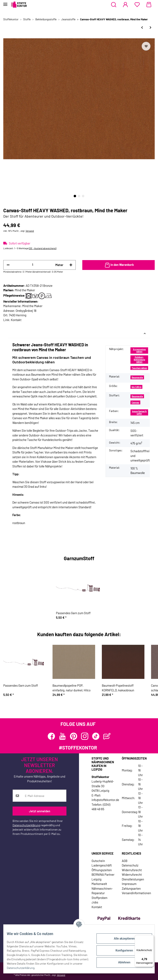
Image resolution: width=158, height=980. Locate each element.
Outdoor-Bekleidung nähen (139, 359)
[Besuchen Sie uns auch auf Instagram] (85, 736)
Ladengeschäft (102, 865)
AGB (125, 861)
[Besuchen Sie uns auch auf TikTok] (96, 736)
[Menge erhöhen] (71, 265)
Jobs (95, 902)
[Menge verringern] (8, 265)
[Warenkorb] (149, 5)
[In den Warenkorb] (118, 265)
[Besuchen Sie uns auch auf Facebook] (51, 736)
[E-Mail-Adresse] (44, 796)
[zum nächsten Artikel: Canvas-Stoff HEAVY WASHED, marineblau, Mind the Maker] (150, 27)
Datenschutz (130, 865)
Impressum (129, 884)
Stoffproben (99, 898)
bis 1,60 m (137, 387)
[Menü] (151, 938)
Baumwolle (137, 377)
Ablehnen (121, 962)
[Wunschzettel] (137, 5)
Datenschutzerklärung (26, 825)
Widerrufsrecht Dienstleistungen (133, 877)
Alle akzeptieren (121, 939)
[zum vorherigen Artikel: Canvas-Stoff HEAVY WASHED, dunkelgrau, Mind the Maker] (142, 27)
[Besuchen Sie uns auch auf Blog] (107, 736)
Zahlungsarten (131, 888)
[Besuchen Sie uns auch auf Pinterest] (74, 736)
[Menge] (33, 265)
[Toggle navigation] (5, 3)
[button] (114, 5)
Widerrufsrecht (132, 870)
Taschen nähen (139, 368)
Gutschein (98, 861)
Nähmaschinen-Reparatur (102, 891)
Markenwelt (99, 884)
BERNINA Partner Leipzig (103, 877)
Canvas (135, 402)
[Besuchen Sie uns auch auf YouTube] (62, 736)
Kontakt (16, 320)
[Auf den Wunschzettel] (146, 46)
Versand (30, 231)
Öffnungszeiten (102, 870)
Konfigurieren (121, 950)
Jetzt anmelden (40, 811)
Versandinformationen (136, 893)
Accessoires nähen (139, 350)
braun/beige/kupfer (139, 412)
